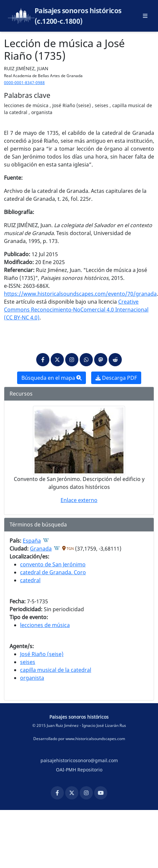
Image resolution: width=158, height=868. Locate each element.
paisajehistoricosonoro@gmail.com (79, 760)
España (32, 541)
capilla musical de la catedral (56, 670)
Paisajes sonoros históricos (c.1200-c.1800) (78, 16)
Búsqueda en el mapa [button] (52, 378)
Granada (41, 549)
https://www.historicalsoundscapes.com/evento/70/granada (80, 294)
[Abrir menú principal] (145, 16)
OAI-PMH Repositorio (79, 770)
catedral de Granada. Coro (53, 572)
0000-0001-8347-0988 (24, 83)
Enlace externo (79, 500)
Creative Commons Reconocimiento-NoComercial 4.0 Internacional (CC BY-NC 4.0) (76, 310)
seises (28, 662)
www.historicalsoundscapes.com (95, 739)
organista (32, 678)
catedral (30, 580)
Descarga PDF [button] (116, 378)
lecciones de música (45, 625)
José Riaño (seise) (42, 654)
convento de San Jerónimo (53, 564)
